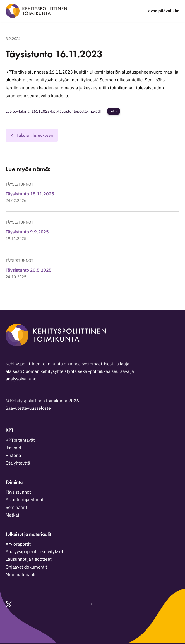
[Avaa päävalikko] (157, 11)
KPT (9, 430)
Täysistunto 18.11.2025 (30, 194)
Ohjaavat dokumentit (26, 567)
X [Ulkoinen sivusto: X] (49, 604)
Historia (13, 456)
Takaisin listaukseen (32, 135)
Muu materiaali (20, 575)
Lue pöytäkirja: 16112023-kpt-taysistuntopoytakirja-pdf (53, 111)
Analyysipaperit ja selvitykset (34, 552)
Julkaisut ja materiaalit (28, 534)
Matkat (12, 515)
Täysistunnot (19, 184)
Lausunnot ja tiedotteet (29, 559)
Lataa (114, 111)
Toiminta (14, 482)
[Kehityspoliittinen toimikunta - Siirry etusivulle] (36, 11)
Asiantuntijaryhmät (25, 500)
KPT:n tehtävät (20, 440)
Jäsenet (13, 448)
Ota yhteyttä (18, 463)
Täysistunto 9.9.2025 (27, 232)
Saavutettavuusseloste (28, 408)
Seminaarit (16, 508)
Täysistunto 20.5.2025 (28, 270)
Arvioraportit (18, 544)
